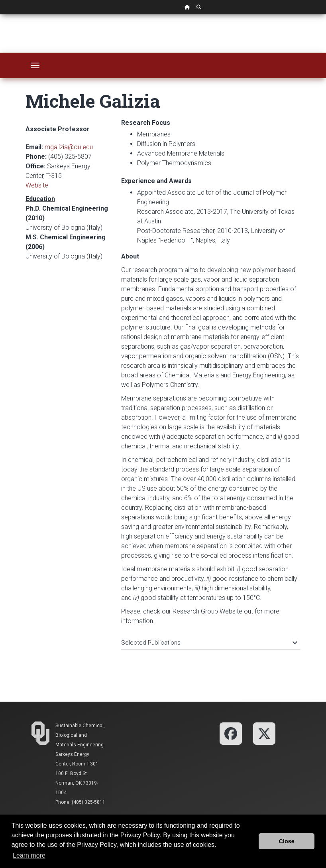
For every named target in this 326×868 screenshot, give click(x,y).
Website (37, 185)
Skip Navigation (0, 15)
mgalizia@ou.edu (69, 147)
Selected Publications (209, 643)
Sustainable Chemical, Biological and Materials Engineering (80, 735)
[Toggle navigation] (35, 65)
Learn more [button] (29, 855)
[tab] (211, 639)
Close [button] (287, 841)
